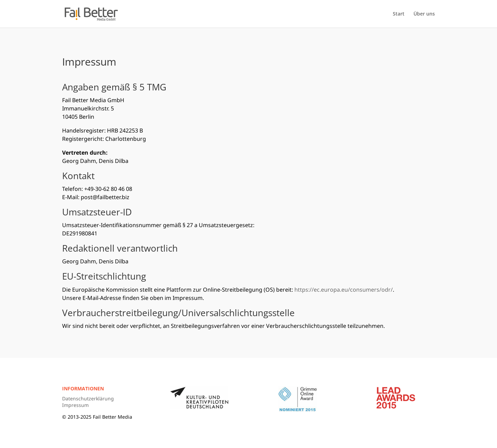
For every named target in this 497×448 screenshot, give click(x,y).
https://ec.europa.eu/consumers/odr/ (344, 290)
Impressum (75, 405)
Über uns (424, 14)
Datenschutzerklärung (88, 398)
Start (399, 14)
